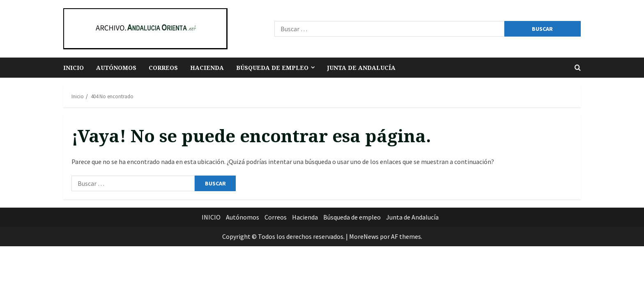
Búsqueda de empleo (272, 68)
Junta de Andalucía (361, 68)
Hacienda (207, 68)
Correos (163, 68)
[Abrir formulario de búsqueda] (578, 68)
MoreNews (364, 236)
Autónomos (116, 68)
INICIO (74, 68)
